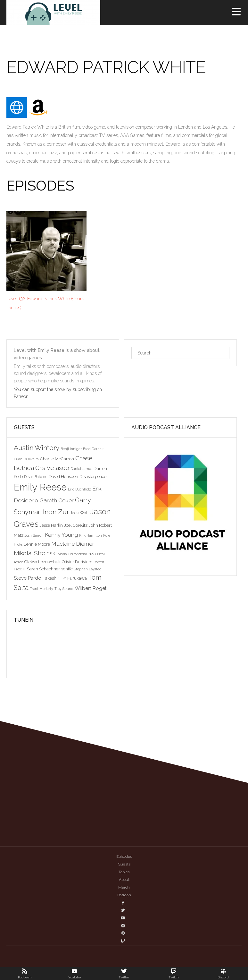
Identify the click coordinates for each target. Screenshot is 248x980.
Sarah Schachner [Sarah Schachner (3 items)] (43, 569)
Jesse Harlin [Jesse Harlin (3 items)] (51, 525)
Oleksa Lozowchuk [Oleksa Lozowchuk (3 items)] (42, 562)
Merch (124, 887)
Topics (124, 872)
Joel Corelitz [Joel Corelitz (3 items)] (76, 525)
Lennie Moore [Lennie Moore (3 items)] (37, 544)
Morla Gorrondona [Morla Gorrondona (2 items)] (72, 554)
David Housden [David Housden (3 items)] (63, 476)
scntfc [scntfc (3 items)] (67, 569)
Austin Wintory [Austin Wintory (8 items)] (37, 448)
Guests (124, 864)
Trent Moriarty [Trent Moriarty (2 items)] (41, 589)
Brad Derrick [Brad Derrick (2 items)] (93, 449)
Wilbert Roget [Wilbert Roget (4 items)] (91, 588)
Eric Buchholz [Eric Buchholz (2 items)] (79, 489)
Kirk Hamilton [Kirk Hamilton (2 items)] (91, 535)
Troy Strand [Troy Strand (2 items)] (64, 589)
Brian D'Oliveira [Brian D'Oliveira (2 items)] (26, 459)
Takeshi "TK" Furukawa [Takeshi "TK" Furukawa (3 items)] (65, 578)
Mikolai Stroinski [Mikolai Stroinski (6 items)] (35, 553)
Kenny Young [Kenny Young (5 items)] (61, 535)
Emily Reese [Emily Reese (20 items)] (40, 487)
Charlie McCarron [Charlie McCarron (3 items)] (57, 459)
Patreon (124, 895)
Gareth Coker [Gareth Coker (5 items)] (57, 500)
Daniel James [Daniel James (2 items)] (81, 469)
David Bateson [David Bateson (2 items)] (36, 477)
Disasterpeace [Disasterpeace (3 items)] (93, 476)
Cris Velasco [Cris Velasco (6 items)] (52, 468)
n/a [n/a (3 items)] (92, 554)
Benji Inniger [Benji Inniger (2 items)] (71, 449)
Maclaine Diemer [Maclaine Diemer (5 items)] (73, 544)
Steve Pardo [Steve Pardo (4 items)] (28, 578)
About (124, 880)
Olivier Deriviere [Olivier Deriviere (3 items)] (77, 562)
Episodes (124, 856)
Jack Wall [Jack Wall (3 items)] (79, 513)
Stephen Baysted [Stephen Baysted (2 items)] (88, 569)
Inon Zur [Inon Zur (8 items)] (56, 512)
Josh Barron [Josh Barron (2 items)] (34, 535)
